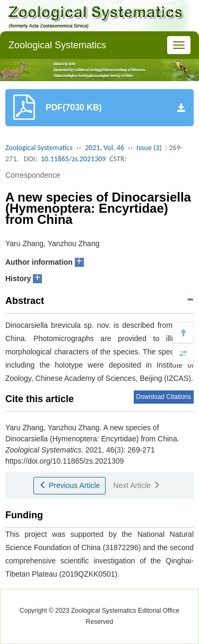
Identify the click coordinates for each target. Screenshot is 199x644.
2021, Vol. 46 (105, 148)
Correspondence (33, 175)
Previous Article (70, 485)
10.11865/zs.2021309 (73, 159)
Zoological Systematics (57, 45)
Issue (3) (149, 148)
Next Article (137, 485)
